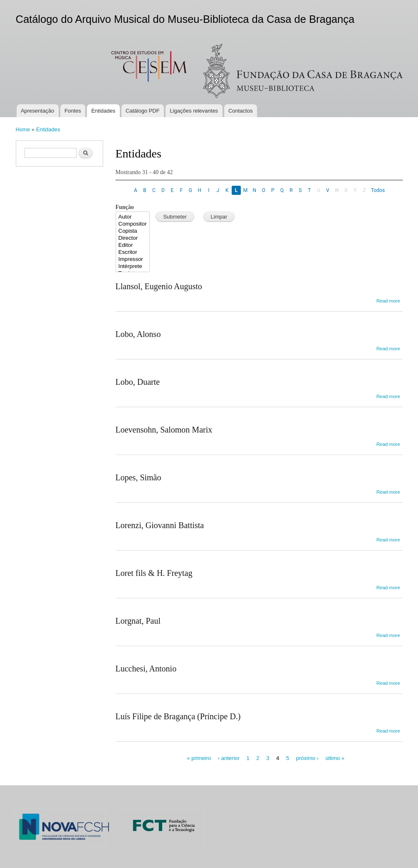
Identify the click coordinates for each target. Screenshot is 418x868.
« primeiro (199, 758)
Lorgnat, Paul (138, 621)
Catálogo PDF (143, 111)
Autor (133, 217)
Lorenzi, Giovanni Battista (160, 525)
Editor (133, 245)
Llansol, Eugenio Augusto (159, 286)
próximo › (307, 758)
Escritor (133, 252)
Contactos (241, 111)
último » (335, 758)
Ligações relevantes (194, 111)
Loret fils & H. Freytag (154, 573)
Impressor (133, 259)
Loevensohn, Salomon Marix (164, 430)
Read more (388, 301)
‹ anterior (229, 758)
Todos (378, 190)
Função (125, 207)
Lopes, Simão (139, 477)
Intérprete (133, 267)
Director (133, 238)
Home (23, 129)
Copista (133, 231)
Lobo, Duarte (138, 382)
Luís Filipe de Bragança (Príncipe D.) (178, 716)
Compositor (133, 224)
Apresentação (37, 111)
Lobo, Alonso (138, 334)
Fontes (73, 111)
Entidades (103, 111)
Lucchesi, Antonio (146, 669)
